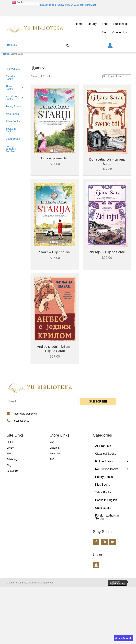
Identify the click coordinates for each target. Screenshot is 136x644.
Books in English (11, 130)
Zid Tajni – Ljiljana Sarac (107, 252)
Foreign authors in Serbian (11, 149)
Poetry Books (13, 107)
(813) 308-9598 (21, 421)
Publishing (12, 459)
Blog (9, 465)
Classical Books (11, 78)
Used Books (13, 139)
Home (6, 54)
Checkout (55, 448)
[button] (98, 401)
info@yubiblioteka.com (25, 414)
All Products (13, 69)
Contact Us (12, 471)
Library (10, 448)
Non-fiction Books (12, 98)
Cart (52, 442)
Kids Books (12, 114)
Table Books (13, 121)
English (18, 3)
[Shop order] (117, 76)
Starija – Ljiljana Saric (55, 252)
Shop (9, 454)
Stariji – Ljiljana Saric (55, 158)
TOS (52, 459)
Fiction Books (9, 88)
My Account (56, 454)
